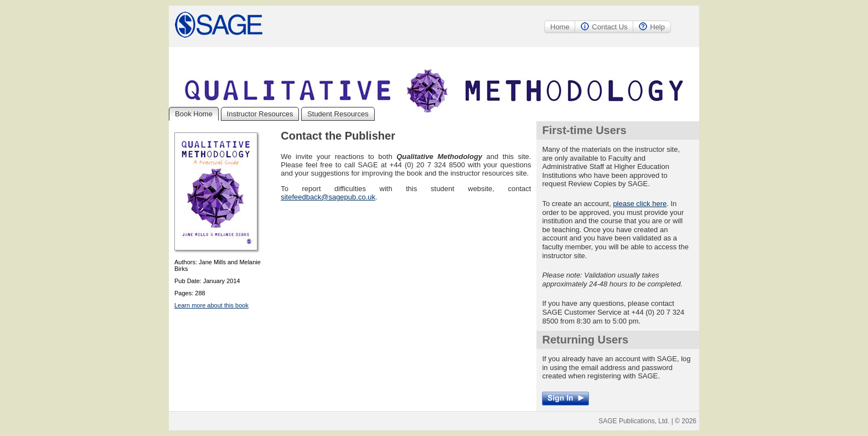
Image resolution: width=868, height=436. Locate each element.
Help (652, 27)
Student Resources (338, 114)
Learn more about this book (211, 305)
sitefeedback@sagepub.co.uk (328, 197)
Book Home (194, 114)
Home (560, 27)
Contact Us (604, 27)
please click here (640, 204)
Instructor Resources (260, 114)
